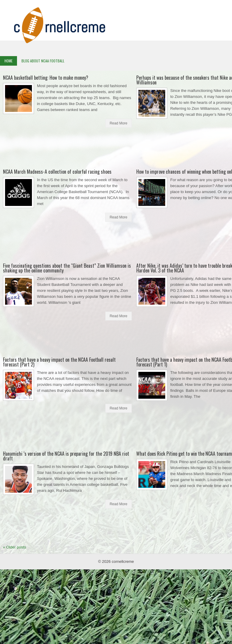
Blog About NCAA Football (43, 61)
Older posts (14, 547)
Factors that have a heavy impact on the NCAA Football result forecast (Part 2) (59, 362)
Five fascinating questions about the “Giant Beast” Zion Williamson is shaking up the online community (67, 268)
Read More (119, 123)
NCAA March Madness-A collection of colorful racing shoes (57, 172)
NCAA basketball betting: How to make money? (46, 78)
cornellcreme (123, 561)
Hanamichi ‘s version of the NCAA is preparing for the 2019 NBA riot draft (66, 456)
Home (8, 61)
